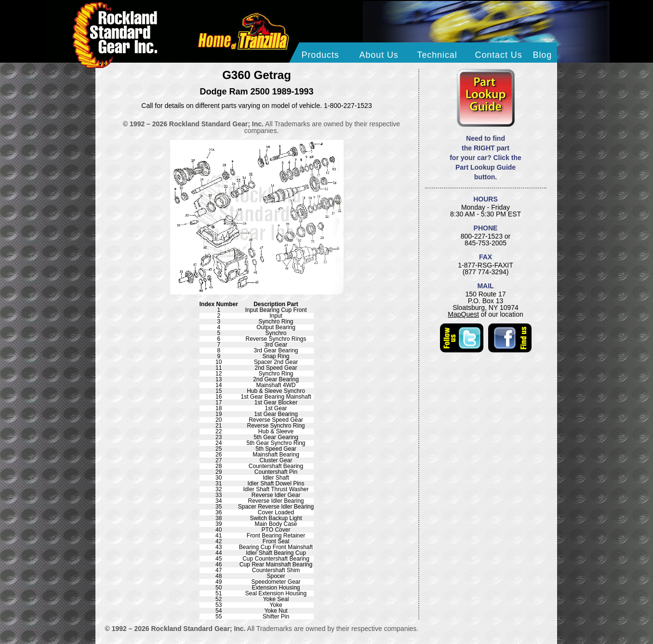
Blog (543, 55)
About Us (379, 55)
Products (320, 55)
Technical (437, 55)
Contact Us (499, 55)
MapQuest (463, 314)
